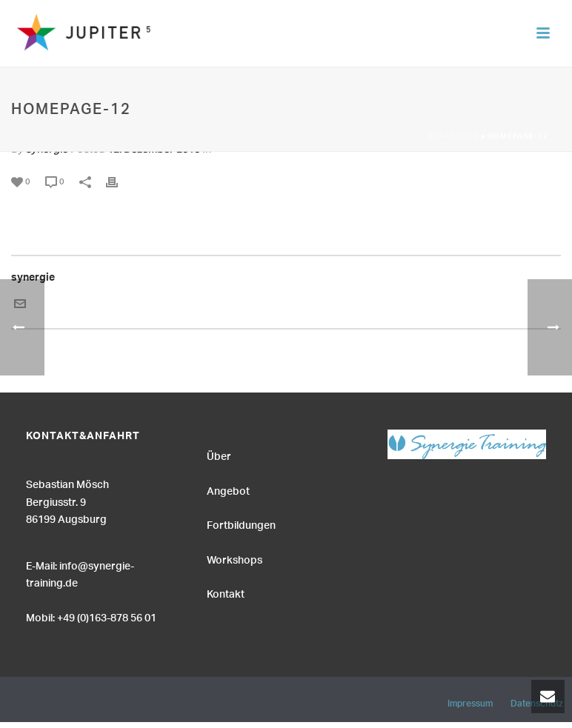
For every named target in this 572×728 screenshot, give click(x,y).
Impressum (470, 701)
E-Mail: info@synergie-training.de (80, 573)
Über (219, 455)
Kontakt (226, 592)
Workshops (235, 558)
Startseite (453, 137)
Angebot (228, 490)
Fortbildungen (241, 524)
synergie (33, 280)
